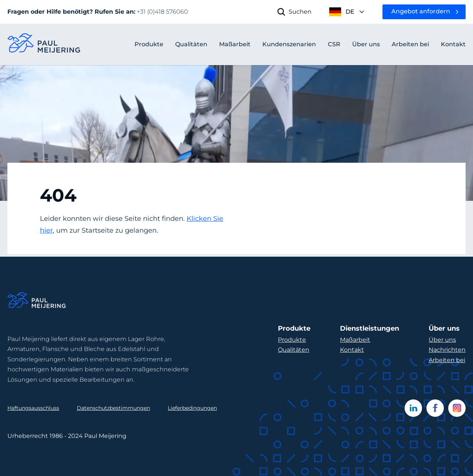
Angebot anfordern (421, 11)
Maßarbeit (355, 340)
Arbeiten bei (447, 360)
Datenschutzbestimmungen (113, 408)
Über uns (442, 340)
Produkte (149, 44)
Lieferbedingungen (192, 408)
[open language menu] (347, 12)
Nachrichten (447, 350)
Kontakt (352, 350)
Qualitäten (294, 350)
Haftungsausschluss (33, 408)
